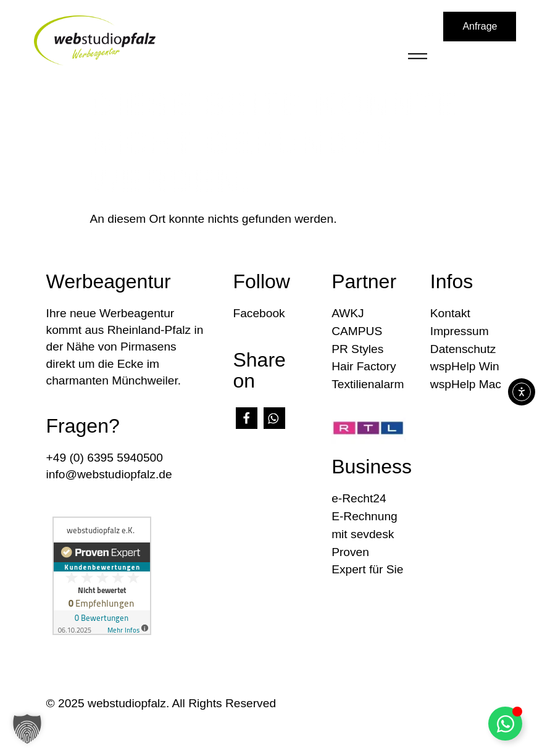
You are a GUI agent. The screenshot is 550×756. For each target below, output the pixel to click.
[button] (247, 418)
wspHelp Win (465, 366)
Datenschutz (463, 349)
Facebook (259, 313)
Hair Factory (364, 366)
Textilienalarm (368, 384)
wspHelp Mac (466, 384)
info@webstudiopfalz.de (109, 474)
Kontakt (450, 313)
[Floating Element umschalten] (505, 724)
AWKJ (348, 313)
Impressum (460, 331)
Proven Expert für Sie (367, 561)
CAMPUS (357, 331)
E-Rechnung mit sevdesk (365, 525)
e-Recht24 (359, 498)
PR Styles (357, 349)
